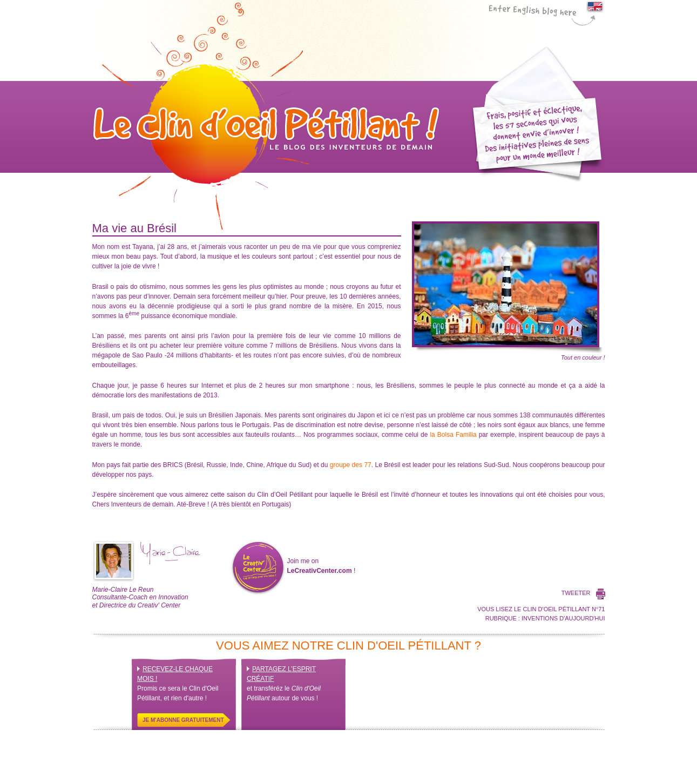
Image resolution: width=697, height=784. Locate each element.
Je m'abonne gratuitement (183, 720)
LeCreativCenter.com (320, 571)
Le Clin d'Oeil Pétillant (266, 116)
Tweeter (576, 593)
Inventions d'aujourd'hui (563, 618)
